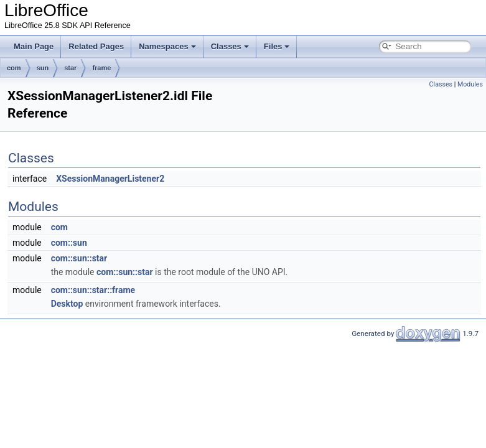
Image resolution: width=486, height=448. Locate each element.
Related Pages (96, 46)
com (14, 68)
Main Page (34, 46)
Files (277, 46)
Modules (470, 84)
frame (101, 68)
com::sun (69, 243)
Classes (230, 46)
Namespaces (167, 46)
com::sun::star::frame (93, 290)
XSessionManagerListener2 (110, 179)
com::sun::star (79, 258)
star (70, 68)
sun (43, 68)
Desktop (67, 304)
